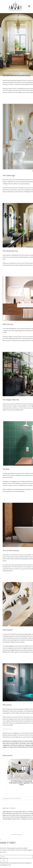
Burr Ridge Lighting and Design (15, 7)
